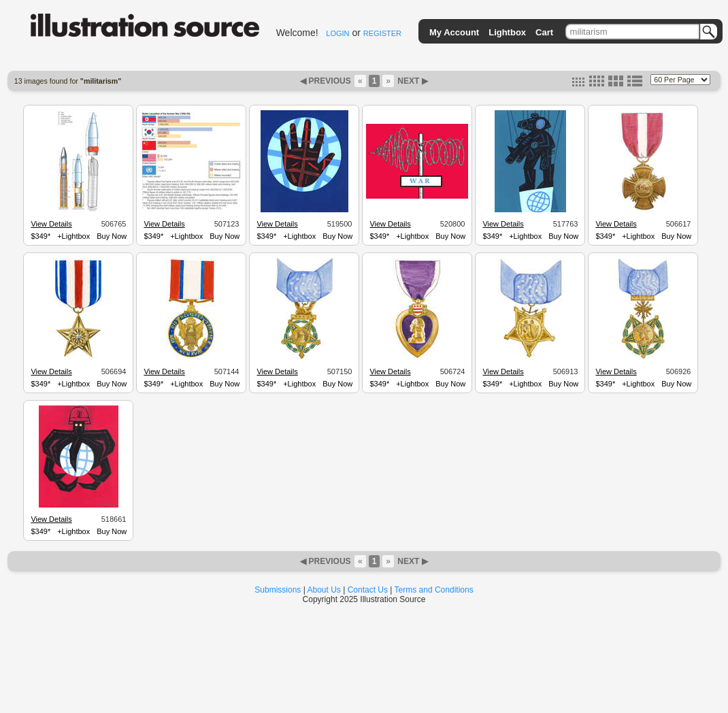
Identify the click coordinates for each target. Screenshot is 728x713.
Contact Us (368, 590)
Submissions (278, 590)
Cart (544, 32)
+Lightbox (73, 236)
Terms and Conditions (434, 590)
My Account (454, 32)
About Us (324, 590)
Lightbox (507, 32)
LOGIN (337, 33)
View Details (51, 224)
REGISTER (382, 33)
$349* (40, 236)
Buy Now (112, 236)
